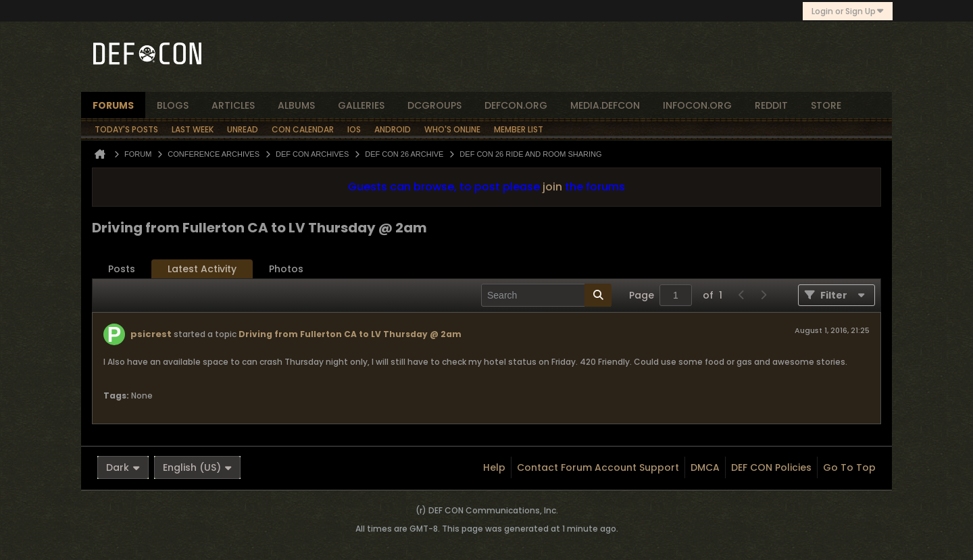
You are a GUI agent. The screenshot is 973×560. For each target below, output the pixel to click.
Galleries (361, 105)
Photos (286, 269)
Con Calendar (303, 129)
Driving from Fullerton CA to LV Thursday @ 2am (350, 334)
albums (296, 105)
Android (393, 129)
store (826, 105)
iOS (354, 129)
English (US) (197, 467)
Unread (243, 129)
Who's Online (452, 129)
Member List (519, 129)
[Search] (546, 295)
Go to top (849, 467)
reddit (771, 105)
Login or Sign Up (848, 11)
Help (494, 467)
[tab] (122, 269)
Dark (123, 467)
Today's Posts (126, 129)
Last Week (193, 129)
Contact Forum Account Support (598, 467)
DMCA (705, 467)
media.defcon (605, 105)
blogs (173, 105)
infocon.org (697, 105)
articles (233, 105)
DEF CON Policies (771, 467)
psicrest (151, 334)
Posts (122, 269)
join (552, 187)
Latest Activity (202, 269)
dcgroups (434, 105)
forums (113, 105)
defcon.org (516, 105)
